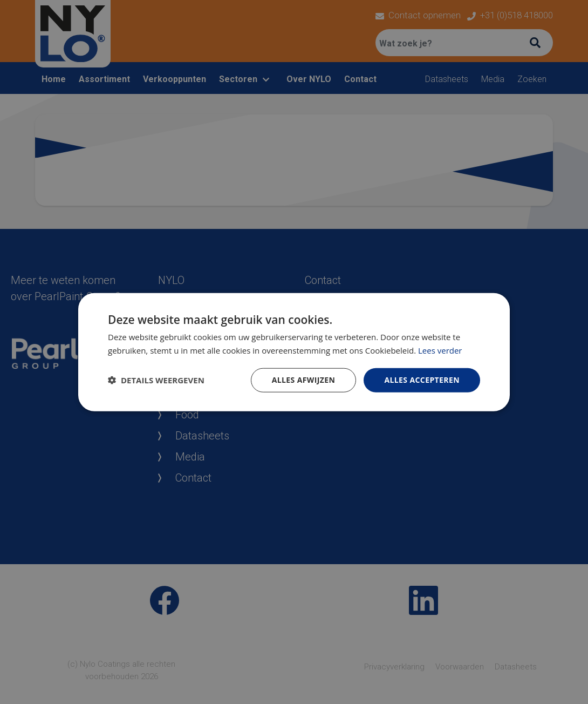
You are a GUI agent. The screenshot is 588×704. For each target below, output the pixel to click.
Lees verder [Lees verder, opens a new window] (440, 350)
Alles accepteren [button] (422, 380)
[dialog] (294, 352)
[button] (156, 380)
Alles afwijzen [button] (304, 380)
